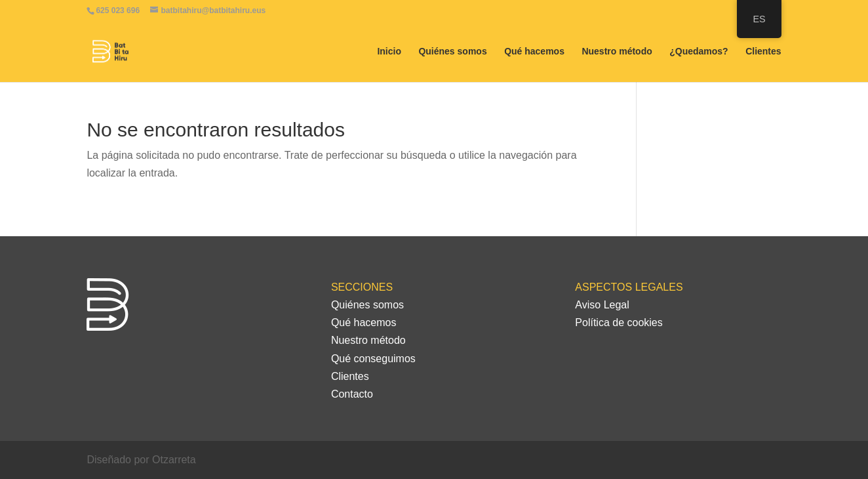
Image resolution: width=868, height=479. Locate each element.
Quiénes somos (452, 52)
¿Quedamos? (699, 52)
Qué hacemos (534, 52)
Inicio (389, 52)
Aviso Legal (602, 305)
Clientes (763, 52)
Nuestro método (617, 52)
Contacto (352, 394)
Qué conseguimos (373, 359)
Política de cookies (619, 323)
